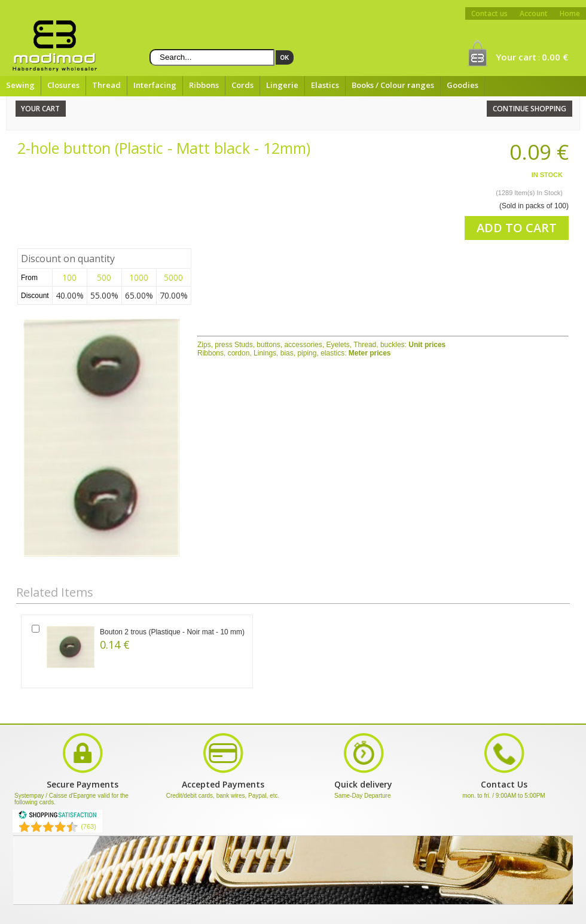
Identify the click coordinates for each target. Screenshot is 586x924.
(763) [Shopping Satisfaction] (88, 826)
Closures (63, 85)
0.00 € (555, 57)
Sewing (20, 85)
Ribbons (204, 85)
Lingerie (282, 85)
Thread (106, 85)
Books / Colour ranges (393, 85)
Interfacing (155, 85)
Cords (242, 85)
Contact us (489, 13)
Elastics (325, 85)
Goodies (463, 85)
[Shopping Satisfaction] (57, 817)
